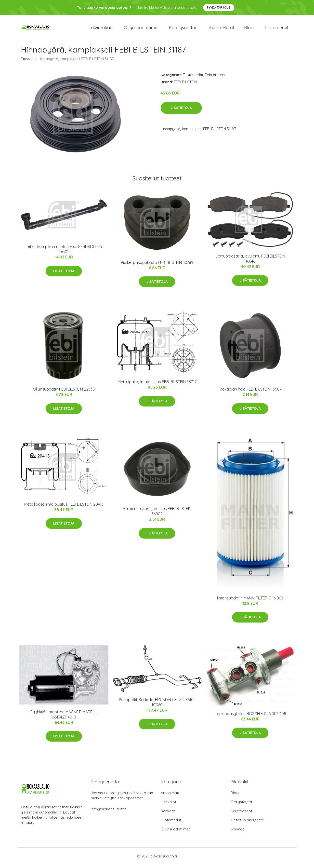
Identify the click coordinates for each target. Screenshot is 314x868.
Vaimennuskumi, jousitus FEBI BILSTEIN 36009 (157, 515)
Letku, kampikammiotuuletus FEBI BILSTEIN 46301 (64, 252)
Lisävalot (168, 805)
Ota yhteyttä (241, 805)
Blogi (249, 29)
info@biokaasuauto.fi (109, 812)
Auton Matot (171, 796)
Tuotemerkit (276, 29)
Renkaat (168, 814)
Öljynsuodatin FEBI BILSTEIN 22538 (64, 393)
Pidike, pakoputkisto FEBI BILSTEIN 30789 (157, 266)
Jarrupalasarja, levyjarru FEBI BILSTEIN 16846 (250, 262)
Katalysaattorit (184, 29)
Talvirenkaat (101, 29)
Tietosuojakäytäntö (247, 823)
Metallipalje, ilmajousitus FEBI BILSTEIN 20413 (64, 508)
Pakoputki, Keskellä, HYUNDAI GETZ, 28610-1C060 (157, 706)
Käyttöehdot (241, 814)
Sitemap (238, 833)
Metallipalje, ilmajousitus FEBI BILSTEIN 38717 (157, 385)
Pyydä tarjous (219, 7)
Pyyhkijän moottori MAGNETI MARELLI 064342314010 (64, 718)
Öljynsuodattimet (141, 29)
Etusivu (27, 62)
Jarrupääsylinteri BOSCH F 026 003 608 (250, 717)
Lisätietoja (181, 111)
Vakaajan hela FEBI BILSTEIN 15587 (250, 393)
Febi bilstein (215, 78)
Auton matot (222, 29)
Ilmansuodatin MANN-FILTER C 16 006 (250, 601)
